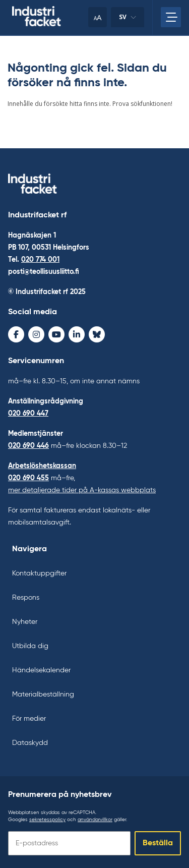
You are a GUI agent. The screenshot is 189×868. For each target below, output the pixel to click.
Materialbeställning (43, 695)
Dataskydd (30, 743)
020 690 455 (28, 478)
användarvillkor (95, 820)
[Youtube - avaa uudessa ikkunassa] (56, 334)
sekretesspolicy (47, 820)
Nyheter (25, 622)
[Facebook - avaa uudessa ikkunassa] (16, 334)
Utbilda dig (30, 646)
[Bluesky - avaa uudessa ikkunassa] (97, 334)
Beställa (158, 843)
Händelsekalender (41, 670)
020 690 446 (28, 446)
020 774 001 (40, 260)
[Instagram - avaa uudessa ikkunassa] (36, 334)
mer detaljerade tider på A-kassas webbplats (82, 490)
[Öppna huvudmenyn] (171, 17)
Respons (26, 598)
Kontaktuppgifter (39, 573)
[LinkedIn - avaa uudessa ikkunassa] (77, 334)
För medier (29, 719)
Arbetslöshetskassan (42, 466)
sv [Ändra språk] (128, 20)
